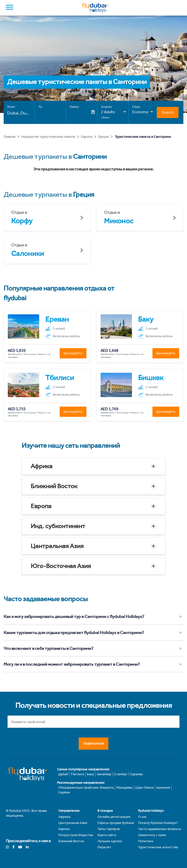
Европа (87, 137)
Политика (146, 841)
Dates (74, 107)
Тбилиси (77, 774)
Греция (103, 137)
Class (136, 107)
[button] (93, 466)
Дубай (63, 774)
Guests (107, 107)
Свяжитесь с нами (152, 835)
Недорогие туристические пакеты (48, 137)
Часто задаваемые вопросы (160, 829)
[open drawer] (9, 8)
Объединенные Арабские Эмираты (86, 788)
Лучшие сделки (110, 841)
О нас (142, 817)
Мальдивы (124, 788)
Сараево (136, 774)
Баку (90, 774)
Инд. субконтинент (58, 526)
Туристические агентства (158, 847)
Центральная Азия (57, 546)
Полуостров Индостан (76, 835)
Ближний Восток (54, 486)
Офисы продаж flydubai (116, 823)
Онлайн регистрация (114, 817)
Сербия (64, 792)
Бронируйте (73, 353)
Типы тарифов (108, 829)
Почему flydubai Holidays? (158, 823)
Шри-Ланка (144, 788)
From (11, 107)
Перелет (104, 847)
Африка (42, 466)
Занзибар (104, 774)
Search (168, 112)
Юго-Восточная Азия (61, 566)
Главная (9, 137)
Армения (163, 788)
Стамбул (121, 774)
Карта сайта (107, 835)
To (40, 107)
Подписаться (93, 743)
